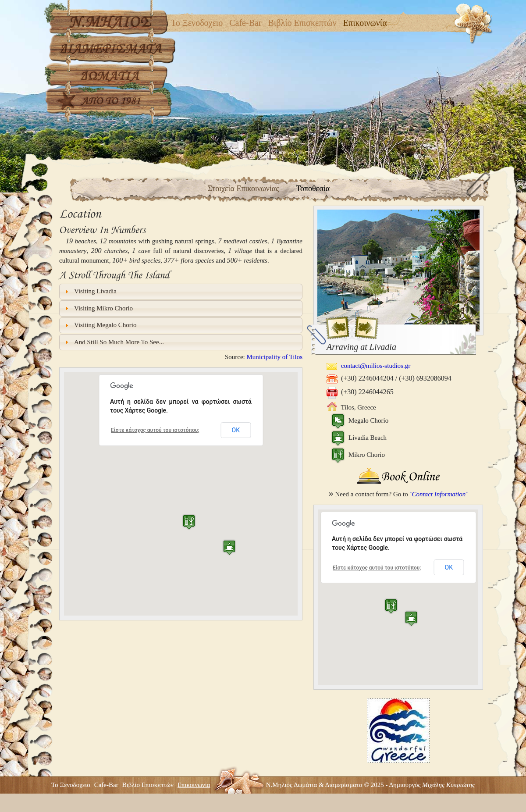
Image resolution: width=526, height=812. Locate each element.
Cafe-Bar (245, 23)
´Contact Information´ (439, 494)
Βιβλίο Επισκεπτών (302, 23)
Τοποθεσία (313, 189)
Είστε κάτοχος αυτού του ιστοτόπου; (155, 430)
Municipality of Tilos (274, 357)
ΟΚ (236, 430)
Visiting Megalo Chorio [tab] (100, 325)
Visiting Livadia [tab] (90, 291)
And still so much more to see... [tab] (114, 342)
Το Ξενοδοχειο (197, 23)
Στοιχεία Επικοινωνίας (243, 189)
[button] (229, 547)
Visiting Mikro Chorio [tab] (98, 308)
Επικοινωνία (365, 23)
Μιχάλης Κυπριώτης (448, 785)
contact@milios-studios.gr (368, 366)
